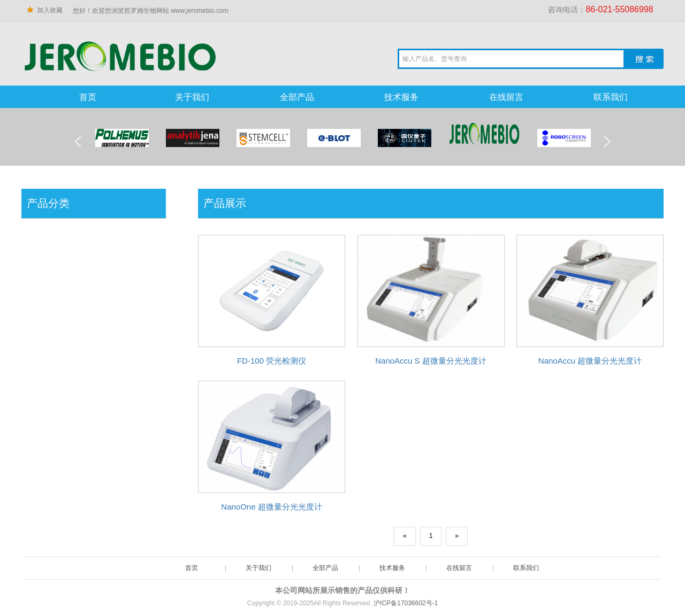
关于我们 (192, 97)
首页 (88, 97)
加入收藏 (50, 10)
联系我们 (611, 97)
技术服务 (401, 97)
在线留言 (506, 97)
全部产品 (297, 97)
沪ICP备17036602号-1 (406, 603)
